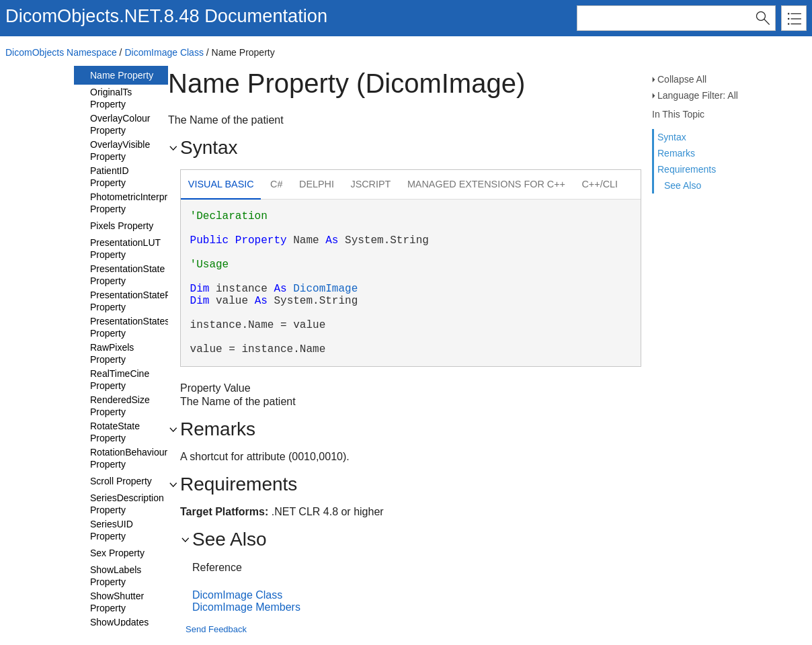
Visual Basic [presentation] (221, 184)
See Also (683, 185)
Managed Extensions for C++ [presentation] (486, 184)
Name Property (122, 75)
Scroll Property (121, 481)
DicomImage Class (164, 52)
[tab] (221, 186)
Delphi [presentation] (317, 184)
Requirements (687, 169)
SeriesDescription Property (127, 504)
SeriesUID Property (112, 530)
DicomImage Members (246, 607)
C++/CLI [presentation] (600, 184)
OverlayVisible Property (120, 150)
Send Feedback (216, 629)
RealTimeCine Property (120, 380)
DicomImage (325, 289)
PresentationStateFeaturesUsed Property (157, 301)
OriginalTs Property (111, 98)
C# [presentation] (276, 184)
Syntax (672, 137)
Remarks (676, 153)
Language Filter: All (698, 95)
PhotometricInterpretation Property (143, 203)
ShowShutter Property (117, 602)
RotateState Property (115, 432)
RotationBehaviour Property (129, 458)
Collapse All (682, 79)
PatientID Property (110, 177)
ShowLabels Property (116, 576)
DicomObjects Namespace (61, 52)
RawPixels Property (112, 353)
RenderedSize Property (120, 406)
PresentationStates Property (130, 327)
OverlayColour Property (120, 124)
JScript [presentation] (370, 184)
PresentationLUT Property (125, 249)
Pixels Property (122, 226)
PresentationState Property (127, 275)
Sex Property (117, 553)
